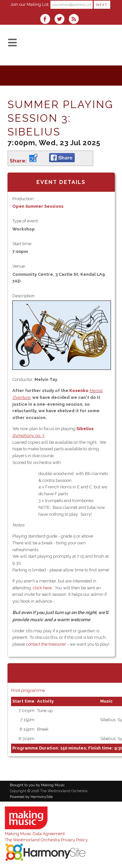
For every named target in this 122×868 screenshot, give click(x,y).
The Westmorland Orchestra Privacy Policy (46, 840)
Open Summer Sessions (38, 206)
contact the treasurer (46, 644)
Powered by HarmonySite (31, 797)
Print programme (28, 690)
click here (42, 588)
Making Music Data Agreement (35, 834)
